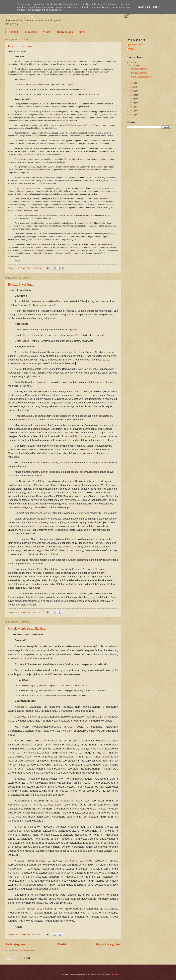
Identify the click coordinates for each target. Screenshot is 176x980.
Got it (156, 7)
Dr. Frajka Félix (136, 45)
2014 (132, 115)
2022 (132, 83)
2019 (132, 95)
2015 (132, 111)
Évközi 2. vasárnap (21, 284)
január (134, 66)
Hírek (82, 32)
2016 (132, 107)
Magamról (31, 32)
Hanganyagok (65, 32)
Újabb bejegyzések (16, 944)
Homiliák (14, 32)
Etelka (132, 49)
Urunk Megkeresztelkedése (27, 629)
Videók (47, 32)
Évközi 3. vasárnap (21, 46)
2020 (132, 91)
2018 (132, 99)
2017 (132, 103)
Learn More (144, 7)
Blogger (115, 974)
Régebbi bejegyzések (109, 944)
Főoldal (61, 944)
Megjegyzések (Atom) (25, 950)
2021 (132, 87)
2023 (132, 62)
